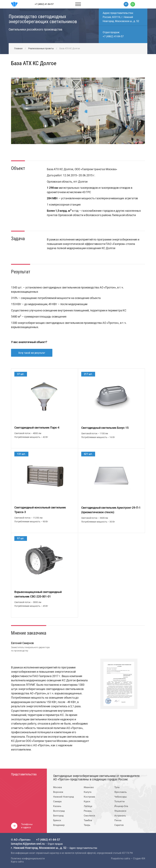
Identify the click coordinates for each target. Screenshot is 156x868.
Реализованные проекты (41, 48)
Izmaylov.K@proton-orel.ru (28, 844)
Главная (18, 48)
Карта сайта (17, 862)
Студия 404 (139, 858)
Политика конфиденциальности (28, 858)
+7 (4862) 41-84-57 (113, 36)
